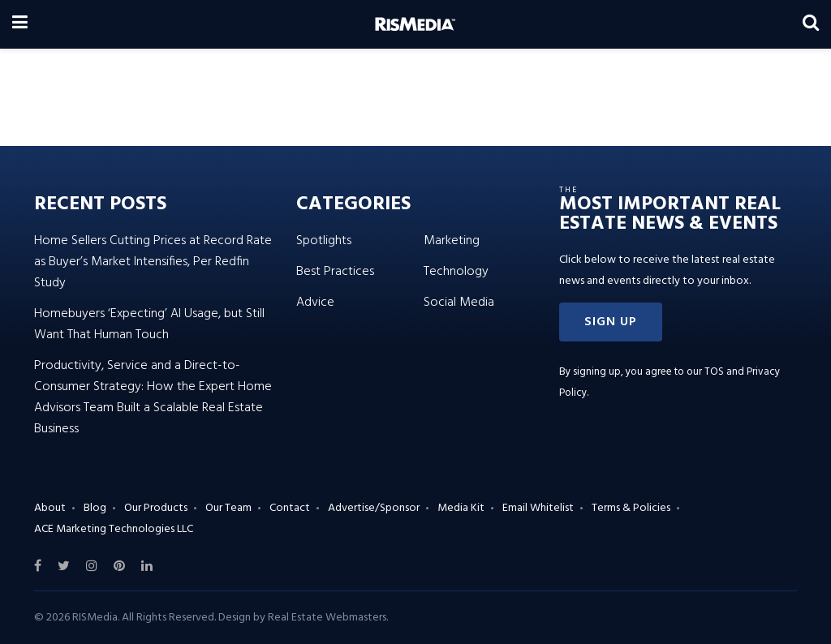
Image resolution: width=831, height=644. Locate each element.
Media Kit (461, 508)
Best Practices (335, 272)
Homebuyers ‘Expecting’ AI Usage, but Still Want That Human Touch (149, 324)
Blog (95, 508)
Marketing (452, 241)
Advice (315, 303)
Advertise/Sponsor (374, 508)
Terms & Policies (631, 508)
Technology (456, 272)
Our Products (156, 508)
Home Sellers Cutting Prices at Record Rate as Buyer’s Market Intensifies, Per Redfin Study (153, 262)
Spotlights (324, 241)
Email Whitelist (538, 508)
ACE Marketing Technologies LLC (114, 529)
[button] (611, 322)
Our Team (228, 508)
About (50, 508)
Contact (290, 508)
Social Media (459, 303)
